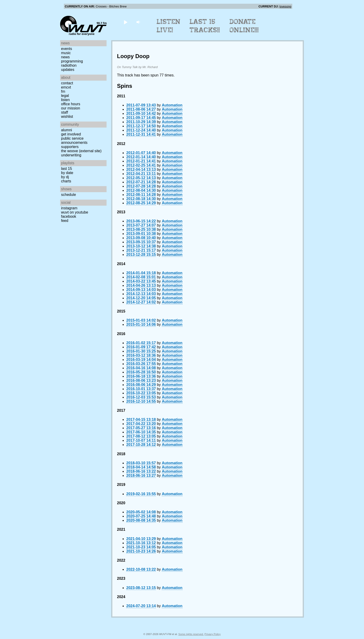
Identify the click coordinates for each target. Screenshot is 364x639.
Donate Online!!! (244, 26)
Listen (65, 100)
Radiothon (69, 65)
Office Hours (71, 104)
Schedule (68, 195)
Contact (67, 83)
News (65, 57)
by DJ (65, 177)
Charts (66, 181)
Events (67, 49)
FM (63, 91)
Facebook (69, 216)
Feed (65, 221)
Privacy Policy (213, 634)
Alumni (67, 130)
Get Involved (71, 134)
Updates (68, 70)
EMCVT (66, 87)
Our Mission (71, 108)
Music (66, 53)
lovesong (285, 6)
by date (67, 173)
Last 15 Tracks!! (205, 26)
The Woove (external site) (81, 151)
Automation (172, 105)
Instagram (69, 208)
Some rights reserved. (191, 634)
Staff (65, 112)
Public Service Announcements (74, 140)
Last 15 (67, 169)
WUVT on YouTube (75, 212)
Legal (65, 96)
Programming (72, 61)
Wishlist (67, 117)
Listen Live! (169, 26)
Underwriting (71, 155)
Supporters (70, 147)
